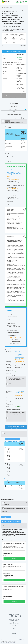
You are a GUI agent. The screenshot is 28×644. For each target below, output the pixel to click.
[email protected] (20, 80)
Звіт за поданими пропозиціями (11, 521)
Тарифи (14, 635)
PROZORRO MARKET (14, 621)
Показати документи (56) (13, 409)
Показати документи (13, 195)
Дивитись (14, 558)
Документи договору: (12, 331)
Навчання (14, 626)
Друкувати (6, 517)
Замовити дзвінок (19, 2)
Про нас (14, 630)
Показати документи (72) (13, 375)
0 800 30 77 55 (18, 1)
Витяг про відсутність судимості (14, 94)
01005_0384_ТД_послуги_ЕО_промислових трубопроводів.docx (9, 454)
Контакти (14, 629)
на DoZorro (11, 28)
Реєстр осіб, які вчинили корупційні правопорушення (14, 96)
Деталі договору (11, 335)
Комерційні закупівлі (14, 624)
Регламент (14, 632)
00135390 (19, 71)
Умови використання (12, 641)
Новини (14, 627)
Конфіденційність (4, 641)
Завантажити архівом (12, 439)
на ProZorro (5, 28)
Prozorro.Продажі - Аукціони (14, 622)
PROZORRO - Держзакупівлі (14, 619)
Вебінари (14, 633)
